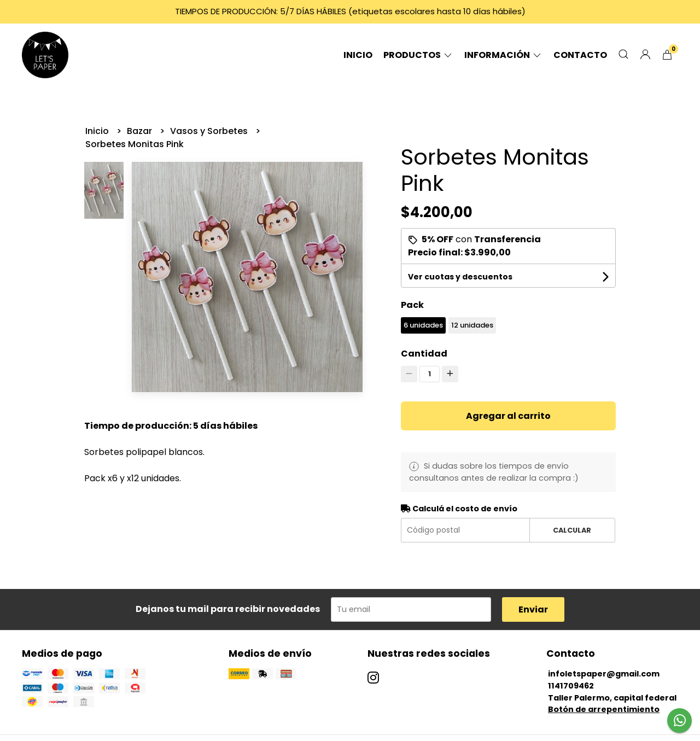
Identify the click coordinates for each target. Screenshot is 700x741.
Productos (418, 55)
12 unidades (472, 325)
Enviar (533, 609)
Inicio (358, 55)
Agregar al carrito (508, 416)
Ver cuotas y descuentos (460, 277)
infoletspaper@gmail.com (604, 674)
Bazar (141, 131)
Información (503, 55)
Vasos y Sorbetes (210, 131)
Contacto (580, 55)
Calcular (572, 530)
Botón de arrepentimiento (604, 709)
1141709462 (571, 686)
